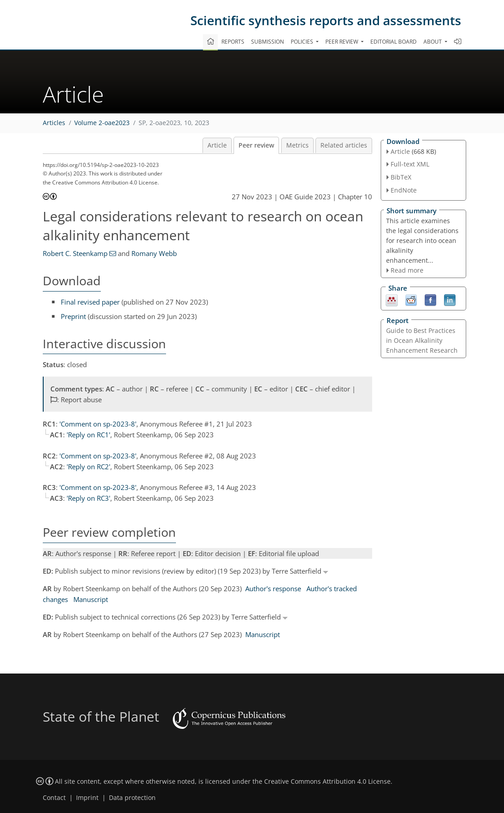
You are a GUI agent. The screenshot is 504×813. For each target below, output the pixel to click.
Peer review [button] (342, 42)
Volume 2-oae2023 (102, 123)
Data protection (132, 798)
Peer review (256, 145)
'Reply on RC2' (88, 467)
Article (217, 145)
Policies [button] (303, 42)
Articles (54, 123)
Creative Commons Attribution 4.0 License (327, 782)
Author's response (273, 588)
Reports (233, 42)
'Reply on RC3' (88, 498)
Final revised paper (90, 302)
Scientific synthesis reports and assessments (326, 20)
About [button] (433, 42)
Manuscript (91, 599)
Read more (407, 270)
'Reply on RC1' (88, 435)
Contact (54, 798)
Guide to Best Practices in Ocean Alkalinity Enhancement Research (422, 340)
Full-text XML (410, 164)
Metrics (297, 145)
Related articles (344, 145)
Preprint (73, 316)
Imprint (87, 798)
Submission (268, 42)
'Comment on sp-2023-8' (98, 424)
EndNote (404, 190)
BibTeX (401, 177)
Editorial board (394, 42)
